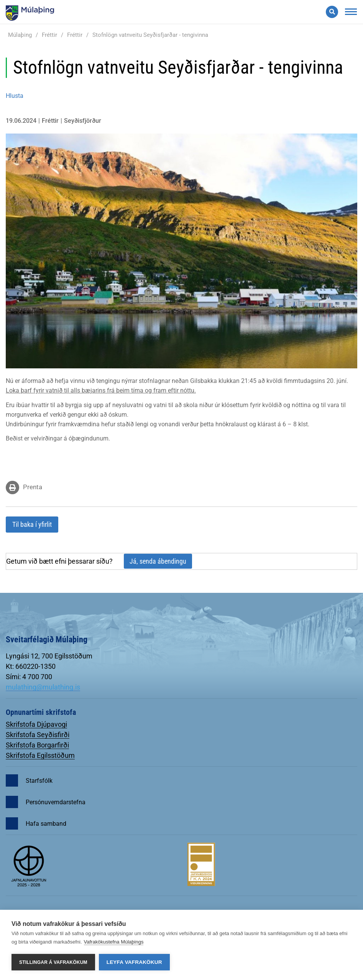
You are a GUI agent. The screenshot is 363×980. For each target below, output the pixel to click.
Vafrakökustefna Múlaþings (114, 942)
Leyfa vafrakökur (134, 962)
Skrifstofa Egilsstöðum (40, 755)
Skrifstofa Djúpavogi (36, 724)
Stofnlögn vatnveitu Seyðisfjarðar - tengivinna (150, 35)
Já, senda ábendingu (158, 561)
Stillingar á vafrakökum (53, 962)
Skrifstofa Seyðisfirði (38, 735)
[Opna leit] (332, 12)
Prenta (33, 487)
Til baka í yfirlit (32, 524)
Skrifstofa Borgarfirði (37, 745)
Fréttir (49, 35)
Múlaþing (20, 35)
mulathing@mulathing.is (43, 687)
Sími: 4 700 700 (29, 677)
